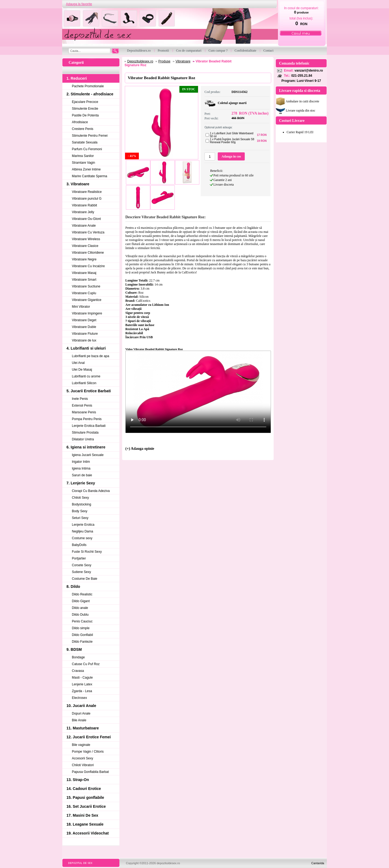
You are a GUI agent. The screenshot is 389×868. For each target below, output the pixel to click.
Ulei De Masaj (82, 370)
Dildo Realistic (82, 594)
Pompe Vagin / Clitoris (88, 752)
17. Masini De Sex (82, 815)
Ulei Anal (78, 363)
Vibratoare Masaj (84, 273)
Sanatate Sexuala (85, 142)
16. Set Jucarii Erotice (86, 806)
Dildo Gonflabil (82, 635)
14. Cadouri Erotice (84, 789)
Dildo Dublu (80, 615)
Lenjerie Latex (82, 684)
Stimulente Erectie (85, 109)
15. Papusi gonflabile (85, 797)
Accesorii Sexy (83, 758)
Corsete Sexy (82, 565)
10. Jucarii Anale (81, 706)
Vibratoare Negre (84, 259)
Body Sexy (80, 511)
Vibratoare (183, 61)
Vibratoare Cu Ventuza (88, 232)
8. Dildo (73, 587)
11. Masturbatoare (83, 728)
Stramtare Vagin (83, 163)
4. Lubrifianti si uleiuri (86, 348)
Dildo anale (80, 608)
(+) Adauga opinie (140, 449)
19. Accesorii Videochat (88, 833)
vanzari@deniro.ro (309, 71)
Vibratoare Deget (84, 320)
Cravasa (78, 671)
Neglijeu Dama (83, 531)
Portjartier (79, 558)
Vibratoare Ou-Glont (86, 219)
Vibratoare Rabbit (84, 205)
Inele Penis (80, 399)
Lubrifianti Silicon (84, 383)
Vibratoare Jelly (83, 212)
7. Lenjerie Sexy (81, 483)
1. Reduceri (77, 78)
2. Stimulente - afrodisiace (90, 94)
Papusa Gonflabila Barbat (90, 772)
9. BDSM (74, 649)
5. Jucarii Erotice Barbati (89, 391)
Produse (164, 61)
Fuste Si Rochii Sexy (87, 552)
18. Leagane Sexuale (85, 824)
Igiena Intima (81, 468)
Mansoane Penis (84, 412)
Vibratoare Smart (84, 280)
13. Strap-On (78, 780)
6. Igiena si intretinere (86, 447)
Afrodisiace (80, 122)
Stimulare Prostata (85, 433)
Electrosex (79, 698)
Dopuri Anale (81, 713)
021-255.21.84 (302, 76)
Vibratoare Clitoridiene (88, 253)
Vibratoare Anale (84, 226)
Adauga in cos (231, 156)
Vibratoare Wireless (86, 239)
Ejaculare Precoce (85, 102)
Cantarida (318, 863)
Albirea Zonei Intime (86, 169)
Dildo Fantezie (82, 642)
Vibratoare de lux (84, 340)
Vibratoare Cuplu (84, 293)
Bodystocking (81, 504)
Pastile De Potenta (85, 115)
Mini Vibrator (81, 307)
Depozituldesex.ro (140, 61)
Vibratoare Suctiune (86, 286)
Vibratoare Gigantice (87, 300)
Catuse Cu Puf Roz (86, 664)
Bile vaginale (81, 745)
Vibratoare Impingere (87, 313)
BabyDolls (79, 545)
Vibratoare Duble (84, 327)
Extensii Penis (82, 405)
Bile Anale (79, 720)
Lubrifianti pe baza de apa (90, 356)
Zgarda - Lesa (82, 691)
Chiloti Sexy (80, 498)
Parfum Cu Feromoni (87, 149)
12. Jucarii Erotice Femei (89, 737)
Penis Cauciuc (82, 621)
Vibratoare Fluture (85, 334)
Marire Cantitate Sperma (90, 176)
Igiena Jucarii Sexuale (88, 455)
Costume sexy (82, 538)
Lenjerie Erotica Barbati (89, 426)
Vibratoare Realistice (87, 192)
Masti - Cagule (82, 678)
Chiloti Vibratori (83, 765)
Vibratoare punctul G (87, 199)
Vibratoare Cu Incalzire (88, 266)
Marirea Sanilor (83, 156)
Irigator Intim (81, 462)
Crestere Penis (83, 129)
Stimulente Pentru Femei (90, 136)
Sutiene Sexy (81, 572)
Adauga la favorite (79, 4)
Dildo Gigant (81, 601)
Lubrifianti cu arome (86, 376)
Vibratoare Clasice (85, 246)
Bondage (78, 657)
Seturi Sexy (80, 518)
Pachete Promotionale (88, 86)
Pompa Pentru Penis (87, 419)
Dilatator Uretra (83, 439)
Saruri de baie (82, 475)
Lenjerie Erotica (83, 525)
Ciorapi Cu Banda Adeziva (91, 491)
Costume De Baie (85, 579)
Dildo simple (81, 628)
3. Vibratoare (78, 184)
